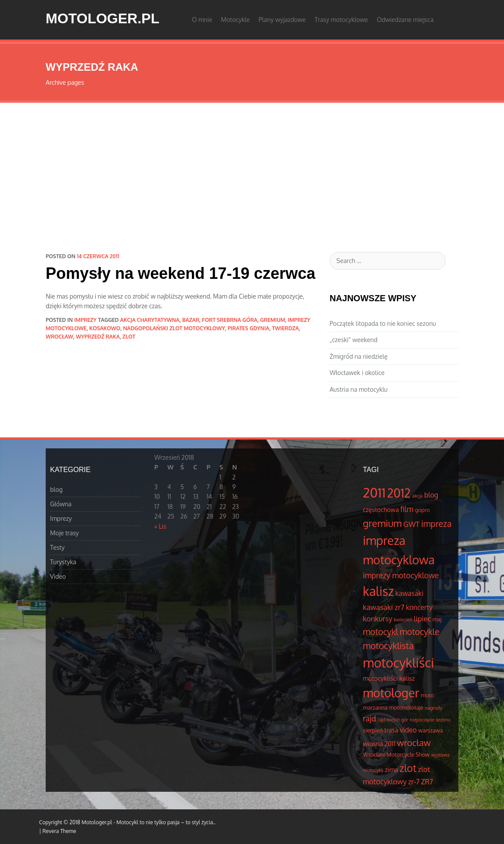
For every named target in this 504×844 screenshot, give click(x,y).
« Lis (160, 526)
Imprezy (85, 320)
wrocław (59, 337)
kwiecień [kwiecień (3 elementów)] (403, 620)
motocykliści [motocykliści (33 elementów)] (399, 662)
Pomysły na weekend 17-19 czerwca (180, 273)
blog (56, 489)
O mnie (202, 20)
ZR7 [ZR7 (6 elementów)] (427, 782)
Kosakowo (105, 328)
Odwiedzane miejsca (405, 20)
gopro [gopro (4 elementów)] (422, 510)
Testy (57, 547)
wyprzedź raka (98, 337)
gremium (272, 320)
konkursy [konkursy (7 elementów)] (378, 619)
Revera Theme (59, 831)
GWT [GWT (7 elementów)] (412, 524)
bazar (191, 320)
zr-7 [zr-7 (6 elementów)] (414, 782)
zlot (129, 337)
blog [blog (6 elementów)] (431, 495)
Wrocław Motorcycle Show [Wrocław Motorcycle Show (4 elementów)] (396, 754)
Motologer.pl (103, 18)
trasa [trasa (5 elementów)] (391, 730)
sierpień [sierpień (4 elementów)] (373, 730)
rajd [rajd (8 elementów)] (370, 718)
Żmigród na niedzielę (359, 356)
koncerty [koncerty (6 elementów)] (419, 607)
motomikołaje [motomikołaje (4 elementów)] (406, 707)
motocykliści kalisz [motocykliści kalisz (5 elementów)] (389, 678)
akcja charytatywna (150, 320)
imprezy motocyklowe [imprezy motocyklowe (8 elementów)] (401, 575)
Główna (61, 504)
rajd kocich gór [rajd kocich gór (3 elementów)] (393, 720)
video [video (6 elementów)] (409, 730)
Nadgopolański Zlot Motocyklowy (174, 328)
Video (58, 576)
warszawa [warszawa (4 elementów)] (431, 730)
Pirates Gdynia (248, 328)
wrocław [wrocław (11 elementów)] (414, 743)
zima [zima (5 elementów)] (392, 769)
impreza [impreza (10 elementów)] (436, 524)
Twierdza (286, 328)
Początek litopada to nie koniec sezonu (383, 323)
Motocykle (235, 20)
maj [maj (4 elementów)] (437, 619)
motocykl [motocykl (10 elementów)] (381, 632)
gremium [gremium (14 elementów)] (383, 523)
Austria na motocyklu (359, 389)
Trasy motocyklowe (342, 20)
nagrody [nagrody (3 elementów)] (434, 708)
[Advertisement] (252, 169)
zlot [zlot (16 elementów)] (408, 768)
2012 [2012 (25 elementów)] (399, 493)
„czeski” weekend (354, 340)
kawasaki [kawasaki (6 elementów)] (409, 593)
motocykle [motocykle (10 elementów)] (419, 632)
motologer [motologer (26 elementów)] (391, 693)
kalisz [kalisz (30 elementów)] (378, 591)
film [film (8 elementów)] (407, 509)
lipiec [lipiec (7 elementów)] (422, 619)
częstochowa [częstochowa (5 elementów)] (381, 509)
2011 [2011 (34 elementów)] (374, 492)
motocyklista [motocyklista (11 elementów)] (389, 646)
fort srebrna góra (230, 320)
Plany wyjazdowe (282, 20)
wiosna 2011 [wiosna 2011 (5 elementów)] (379, 743)
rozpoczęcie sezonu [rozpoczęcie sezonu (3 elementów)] (430, 720)
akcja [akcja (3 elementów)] (418, 496)
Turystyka (63, 562)
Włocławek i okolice (357, 373)
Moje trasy (65, 533)
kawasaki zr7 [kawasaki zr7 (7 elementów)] (384, 607)
